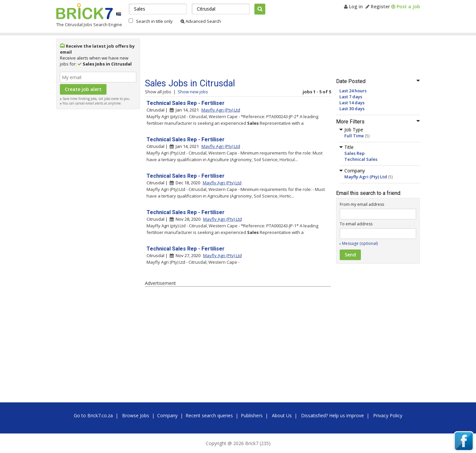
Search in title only (154, 21)
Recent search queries (209, 415)
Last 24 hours (353, 91)
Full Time (354, 136)
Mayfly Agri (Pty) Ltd (366, 177)
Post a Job (406, 6)
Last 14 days (352, 103)
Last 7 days (351, 97)
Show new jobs (193, 92)
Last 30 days (352, 109)
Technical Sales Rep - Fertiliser (186, 103)
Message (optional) (360, 243)
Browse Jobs (136, 415)
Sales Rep (354, 153)
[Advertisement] (98, 212)
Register (378, 6)
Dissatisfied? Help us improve (332, 415)
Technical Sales (361, 159)
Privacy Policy (388, 415)
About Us (282, 415)
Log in (353, 6)
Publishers (252, 415)
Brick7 (85, 11)
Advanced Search (201, 21)
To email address (356, 224)
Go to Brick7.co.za (93, 415)
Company (167, 415)
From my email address (362, 204)
